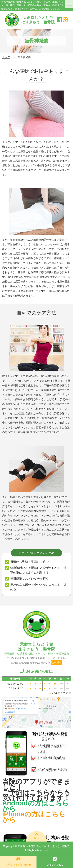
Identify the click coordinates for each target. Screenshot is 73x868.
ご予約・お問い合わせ (18, 865)
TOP (37, 836)
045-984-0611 (36, 671)
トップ (6, 57)
